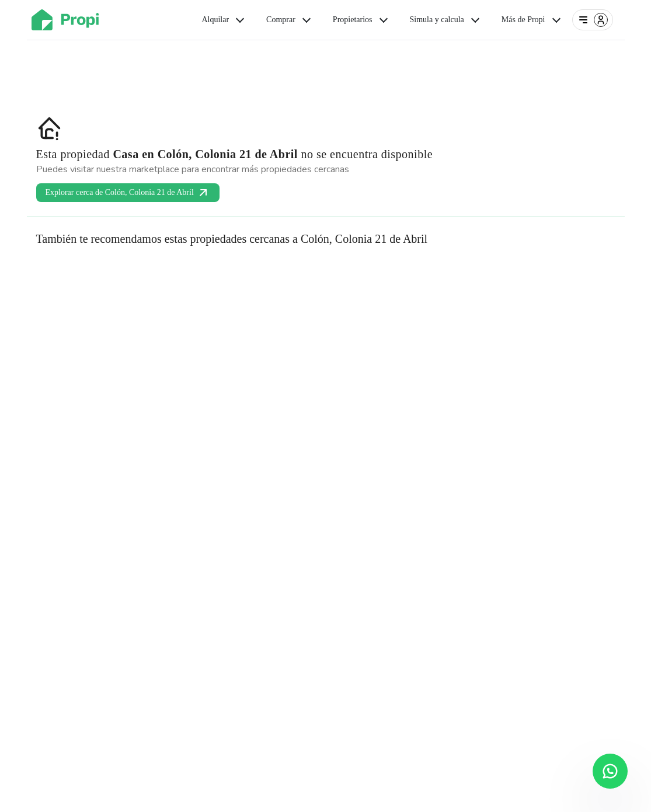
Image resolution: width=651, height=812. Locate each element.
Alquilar (224, 20)
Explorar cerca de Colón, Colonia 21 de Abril (128, 193)
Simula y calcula (446, 20)
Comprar (290, 20)
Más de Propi (532, 20)
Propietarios (361, 20)
